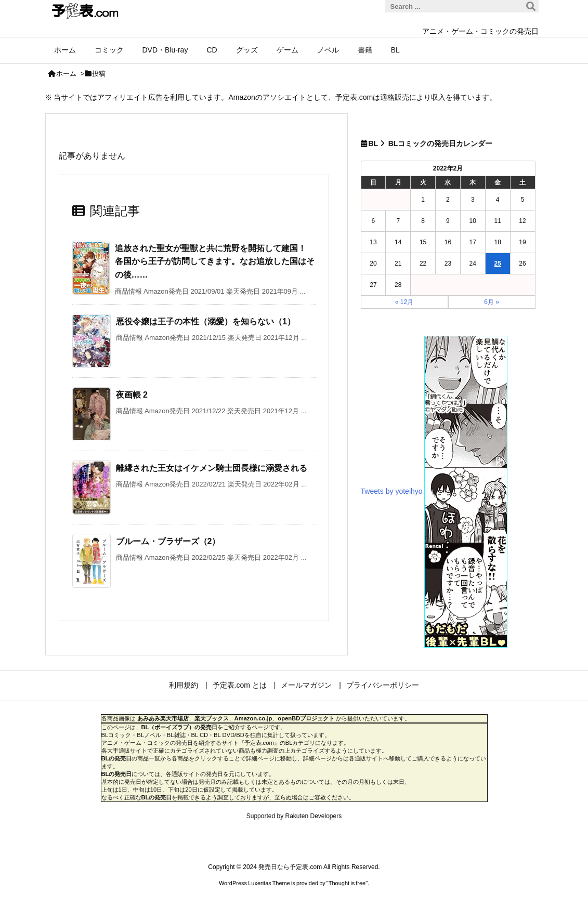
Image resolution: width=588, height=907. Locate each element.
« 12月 (404, 302)
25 (497, 264)
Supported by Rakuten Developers (294, 816)
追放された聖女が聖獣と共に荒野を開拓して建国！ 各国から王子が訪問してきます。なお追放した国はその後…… (215, 261)
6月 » (492, 302)
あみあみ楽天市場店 (163, 718)
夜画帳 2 (132, 395)
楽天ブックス (212, 718)
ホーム (66, 74)
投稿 (99, 74)
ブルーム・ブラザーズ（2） (168, 541)
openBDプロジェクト (306, 718)
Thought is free (347, 883)
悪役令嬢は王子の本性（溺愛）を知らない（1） (206, 321)
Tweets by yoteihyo (392, 491)
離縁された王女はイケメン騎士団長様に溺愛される (212, 468)
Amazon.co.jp (253, 718)
